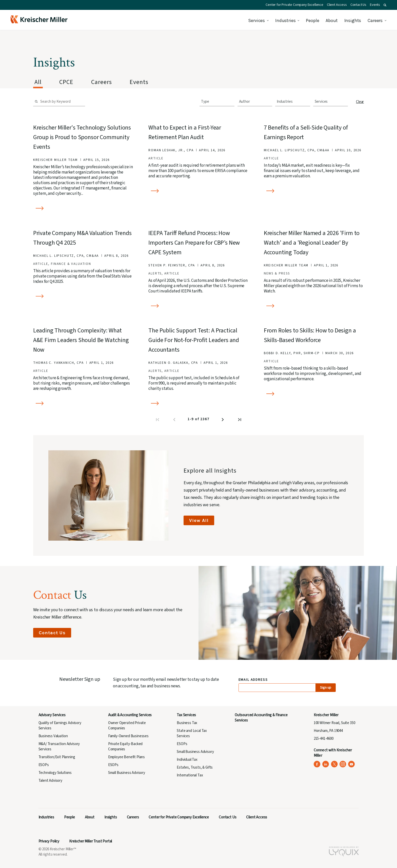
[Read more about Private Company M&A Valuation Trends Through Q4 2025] (83, 296)
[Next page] (223, 421)
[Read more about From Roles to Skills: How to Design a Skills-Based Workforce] (314, 394)
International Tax (190, 775)
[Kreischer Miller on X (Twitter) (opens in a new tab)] (334, 764)
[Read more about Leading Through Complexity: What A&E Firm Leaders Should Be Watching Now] (83, 403)
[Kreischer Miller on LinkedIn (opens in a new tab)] (326, 764)
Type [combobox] (205, 102)
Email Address (253, 680)
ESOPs (44, 765)
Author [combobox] (244, 102)
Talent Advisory (50, 781)
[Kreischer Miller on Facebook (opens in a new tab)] (317, 764)
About (332, 20)
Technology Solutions (55, 773)
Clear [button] (360, 102)
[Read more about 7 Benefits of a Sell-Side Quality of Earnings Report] (314, 191)
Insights (353, 20)
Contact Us (358, 5)
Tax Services (186, 715)
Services (256, 20)
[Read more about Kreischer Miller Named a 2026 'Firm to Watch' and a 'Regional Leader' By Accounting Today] (314, 306)
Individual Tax (187, 760)
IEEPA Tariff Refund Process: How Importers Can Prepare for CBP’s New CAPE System (194, 243)
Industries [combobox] (285, 102)
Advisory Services (52, 715)
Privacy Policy (49, 841)
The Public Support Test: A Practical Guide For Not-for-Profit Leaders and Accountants (194, 340)
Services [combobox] (321, 102)
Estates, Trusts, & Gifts (195, 767)
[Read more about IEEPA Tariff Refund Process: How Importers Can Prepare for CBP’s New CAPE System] (198, 306)
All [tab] (38, 82)
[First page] (158, 421)
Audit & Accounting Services (130, 715)
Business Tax (187, 723)
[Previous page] (175, 421)
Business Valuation (53, 736)
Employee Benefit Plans (126, 757)
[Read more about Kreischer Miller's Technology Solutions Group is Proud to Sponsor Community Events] (83, 208)
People (312, 20)
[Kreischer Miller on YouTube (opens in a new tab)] (352, 764)
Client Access (337, 5)
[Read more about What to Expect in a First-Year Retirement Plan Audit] (198, 191)
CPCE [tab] (66, 82)
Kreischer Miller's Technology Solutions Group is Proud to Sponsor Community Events (82, 137)
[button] (385, 5)
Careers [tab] (102, 82)
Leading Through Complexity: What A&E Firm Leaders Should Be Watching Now (81, 340)
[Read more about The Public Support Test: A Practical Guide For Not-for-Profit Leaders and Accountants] (198, 403)
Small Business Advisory (127, 773)
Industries (285, 20)
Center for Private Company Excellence (294, 5)
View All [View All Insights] (199, 520)
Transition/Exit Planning (57, 757)
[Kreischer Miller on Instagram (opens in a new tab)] (343, 764)
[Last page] (240, 421)
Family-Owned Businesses (128, 736)
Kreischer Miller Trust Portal (91, 841)
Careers (375, 20)
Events (375, 5)
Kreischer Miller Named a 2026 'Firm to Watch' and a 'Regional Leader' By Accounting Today (312, 243)
